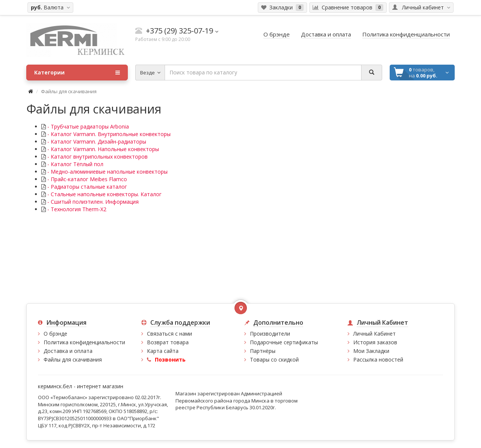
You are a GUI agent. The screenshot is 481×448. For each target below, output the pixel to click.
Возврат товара (168, 342)
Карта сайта (163, 351)
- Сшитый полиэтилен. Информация (92, 202)
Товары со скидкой (274, 359)
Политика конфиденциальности (84, 342)
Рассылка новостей (378, 359)
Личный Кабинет (374, 334)
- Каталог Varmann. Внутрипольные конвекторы (108, 134)
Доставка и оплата (68, 351)
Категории (77, 73)
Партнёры (263, 351)
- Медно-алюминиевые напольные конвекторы (107, 172)
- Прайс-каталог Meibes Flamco (86, 179)
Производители (270, 334)
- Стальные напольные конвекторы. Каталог (104, 194)
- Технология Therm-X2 (76, 209)
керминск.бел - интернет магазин (81, 386)
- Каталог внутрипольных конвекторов (97, 157)
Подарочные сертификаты (284, 342)
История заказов (375, 342)
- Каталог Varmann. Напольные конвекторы (102, 149)
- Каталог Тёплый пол (75, 164)
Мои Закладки (371, 351)
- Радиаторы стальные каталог (86, 187)
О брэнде (55, 334)
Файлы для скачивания (73, 359)
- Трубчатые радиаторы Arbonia (87, 126)
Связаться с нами (169, 334)
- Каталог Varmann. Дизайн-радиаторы (96, 142)
